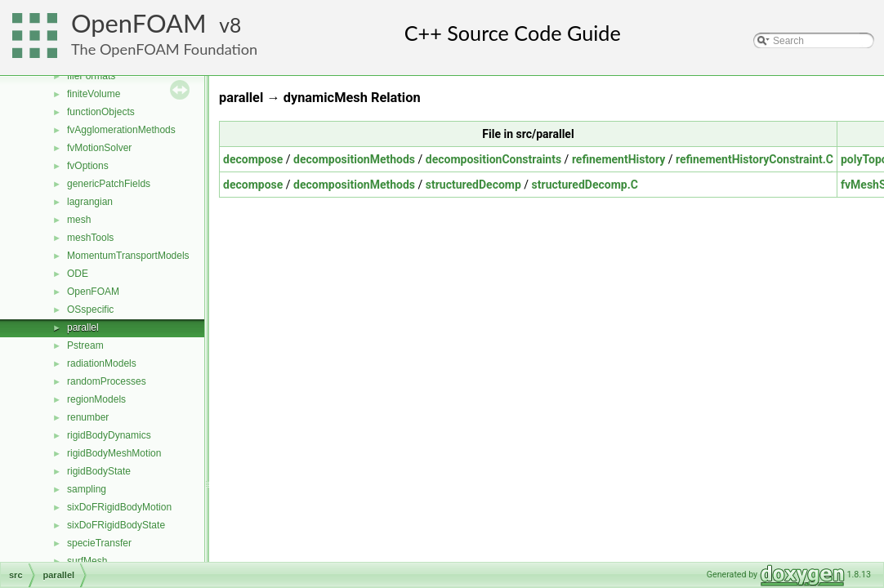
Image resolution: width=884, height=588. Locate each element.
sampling (87, 489)
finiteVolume (94, 94)
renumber (88, 417)
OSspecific (90, 310)
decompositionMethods (354, 159)
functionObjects (101, 112)
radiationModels (102, 363)
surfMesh (87, 561)
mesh (79, 220)
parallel (83, 327)
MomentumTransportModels (128, 256)
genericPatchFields (109, 184)
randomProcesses (107, 381)
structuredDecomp (473, 185)
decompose (253, 159)
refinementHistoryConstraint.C (755, 159)
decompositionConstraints (493, 159)
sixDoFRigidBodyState (116, 525)
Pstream (85, 345)
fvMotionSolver (99, 148)
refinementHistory (618, 159)
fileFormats (91, 76)
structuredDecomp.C (585, 185)
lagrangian (90, 202)
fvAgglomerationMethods (121, 130)
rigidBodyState (99, 471)
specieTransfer (99, 543)
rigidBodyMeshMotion (114, 453)
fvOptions (88, 166)
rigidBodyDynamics (109, 435)
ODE (78, 274)
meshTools (90, 238)
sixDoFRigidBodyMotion (119, 507)
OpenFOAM (139, 23)
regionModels (96, 399)
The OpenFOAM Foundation (164, 49)
